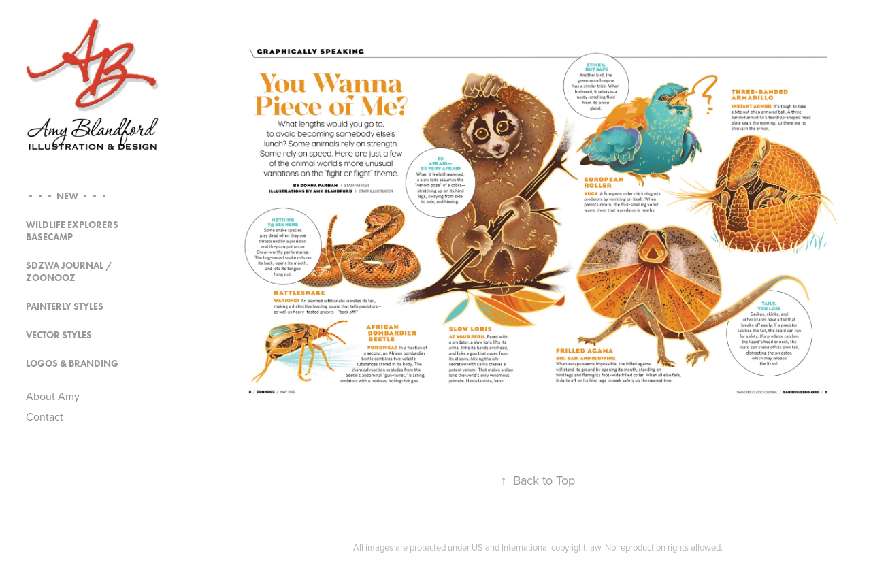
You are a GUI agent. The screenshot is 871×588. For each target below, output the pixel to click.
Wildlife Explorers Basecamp (72, 231)
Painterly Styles (65, 307)
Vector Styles (59, 335)
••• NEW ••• (67, 196)
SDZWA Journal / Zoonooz (69, 272)
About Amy (53, 396)
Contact (45, 416)
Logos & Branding (72, 364)
